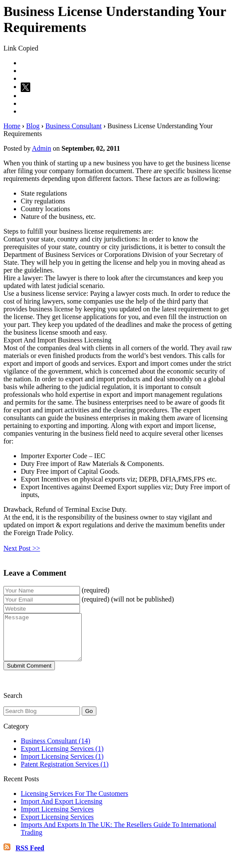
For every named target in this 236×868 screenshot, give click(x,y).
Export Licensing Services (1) (62, 758)
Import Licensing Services (57, 818)
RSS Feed (30, 857)
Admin (41, 148)
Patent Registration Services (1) (65, 773)
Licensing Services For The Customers (75, 803)
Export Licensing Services (57, 826)
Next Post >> (22, 548)
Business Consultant (73, 126)
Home (12, 126)
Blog (33, 126)
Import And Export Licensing (62, 810)
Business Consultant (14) (56, 750)
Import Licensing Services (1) (62, 765)
